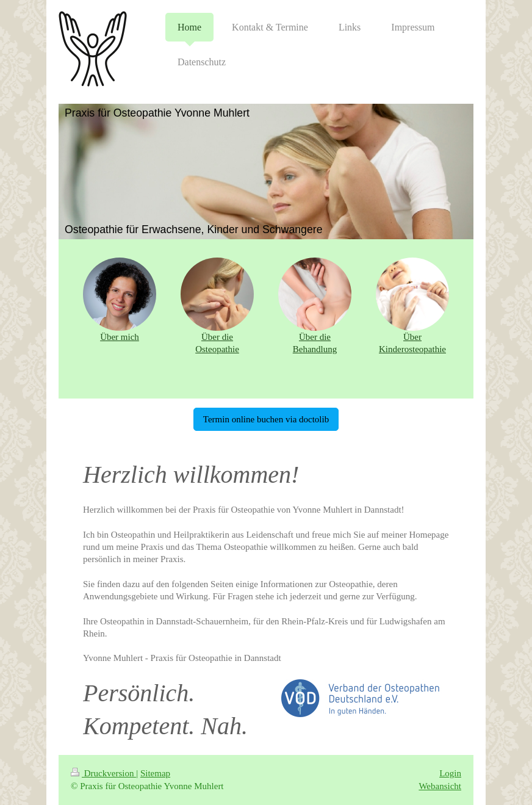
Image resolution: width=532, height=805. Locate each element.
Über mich (120, 337)
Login (450, 773)
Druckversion (103, 773)
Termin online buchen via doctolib (266, 419)
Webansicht (440, 786)
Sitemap (155, 773)
